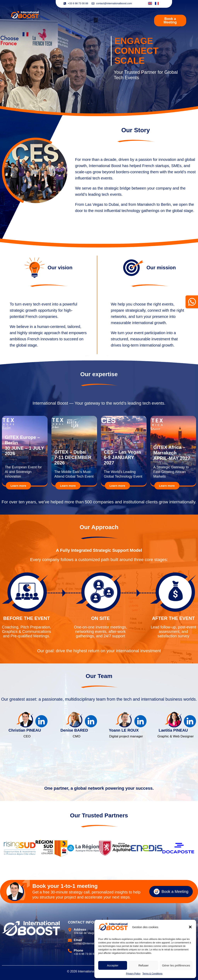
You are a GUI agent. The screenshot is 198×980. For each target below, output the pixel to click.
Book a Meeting (171, 892)
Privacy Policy (133, 974)
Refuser (144, 965)
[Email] (70, 940)
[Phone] (70, 951)
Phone (78, 950)
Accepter (113, 965)
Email (78, 940)
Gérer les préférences (176, 965)
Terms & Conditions (152, 974)
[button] (190, 927)
